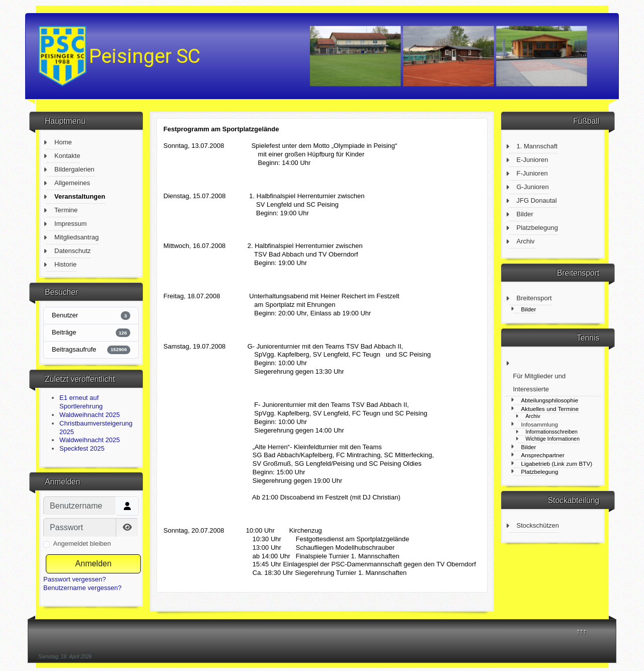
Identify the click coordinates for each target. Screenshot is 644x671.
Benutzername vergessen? (82, 588)
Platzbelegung (537, 228)
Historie (65, 264)
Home (63, 142)
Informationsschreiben (552, 432)
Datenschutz (72, 251)
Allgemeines (72, 183)
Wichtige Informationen (553, 439)
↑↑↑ (582, 631)
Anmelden (94, 564)
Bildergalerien (74, 169)
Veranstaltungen (80, 196)
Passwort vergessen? (74, 579)
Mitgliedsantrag (76, 237)
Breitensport (534, 298)
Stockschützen (538, 525)
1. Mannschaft (537, 146)
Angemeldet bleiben (82, 543)
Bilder (525, 214)
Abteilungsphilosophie (550, 400)
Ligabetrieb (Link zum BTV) (557, 464)
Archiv (526, 241)
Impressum (70, 224)
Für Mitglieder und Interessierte (540, 383)
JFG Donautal (537, 200)
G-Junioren (533, 187)
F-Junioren (532, 173)
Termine (66, 210)
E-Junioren (533, 160)
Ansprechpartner (543, 455)
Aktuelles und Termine (550, 409)
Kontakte (67, 156)
